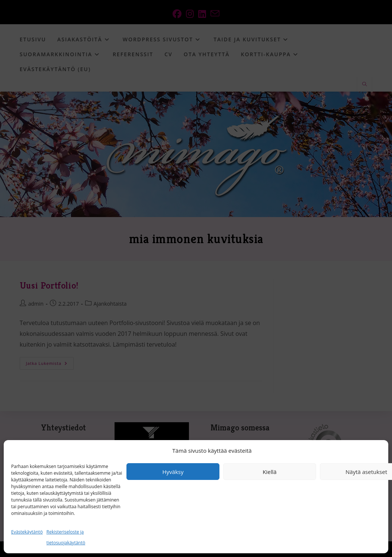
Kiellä (269, 472)
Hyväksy (173, 472)
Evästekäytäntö (27, 532)
